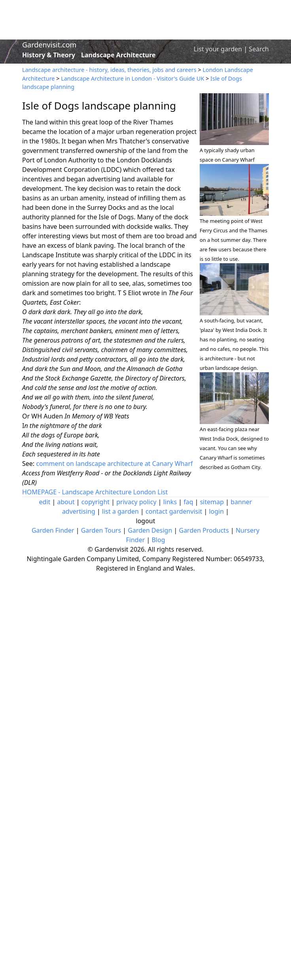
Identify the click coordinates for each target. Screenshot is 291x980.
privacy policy (136, 502)
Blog (158, 540)
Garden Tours (101, 530)
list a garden (120, 511)
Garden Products (204, 530)
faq (188, 502)
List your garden (218, 49)
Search (259, 49)
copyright (95, 502)
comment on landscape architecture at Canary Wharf (114, 464)
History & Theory (49, 55)
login (216, 511)
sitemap (212, 502)
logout (146, 521)
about (66, 502)
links (170, 502)
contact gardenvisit (174, 511)
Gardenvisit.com (49, 45)
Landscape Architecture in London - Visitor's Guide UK (132, 78)
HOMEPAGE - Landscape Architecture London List (95, 492)
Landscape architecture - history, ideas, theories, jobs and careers (109, 70)
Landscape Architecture (118, 55)
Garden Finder (53, 530)
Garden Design (150, 530)
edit (45, 502)
